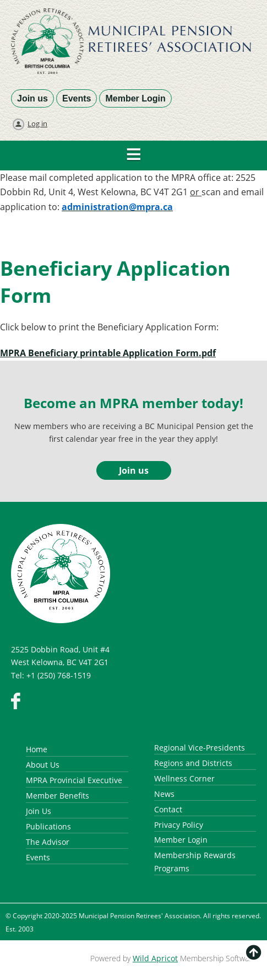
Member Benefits (58, 796)
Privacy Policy (179, 825)
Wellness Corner (184, 778)
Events (77, 98)
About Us (43, 765)
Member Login (135, 98)
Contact (168, 809)
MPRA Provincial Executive (74, 780)
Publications (48, 826)
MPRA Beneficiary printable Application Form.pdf (108, 353)
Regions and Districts (193, 763)
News (164, 794)
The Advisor (48, 842)
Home (37, 749)
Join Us (39, 811)
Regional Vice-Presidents (200, 748)
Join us (32, 98)
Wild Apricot (155, 958)
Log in (37, 124)
